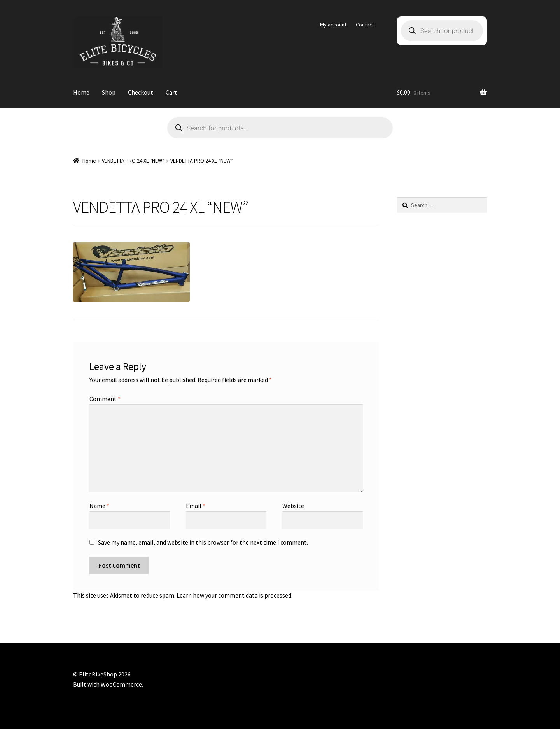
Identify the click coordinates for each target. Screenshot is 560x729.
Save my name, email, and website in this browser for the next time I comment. (203, 542)
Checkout (141, 92)
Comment (105, 399)
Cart (171, 92)
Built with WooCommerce (108, 684)
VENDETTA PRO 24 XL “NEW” (133, 161)
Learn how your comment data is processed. (234, 595)
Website (293, 506)
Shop (109, 92)
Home (81, 92)
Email (196, 506)
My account (333, 25)
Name (99, 506)
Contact (365, 25)
